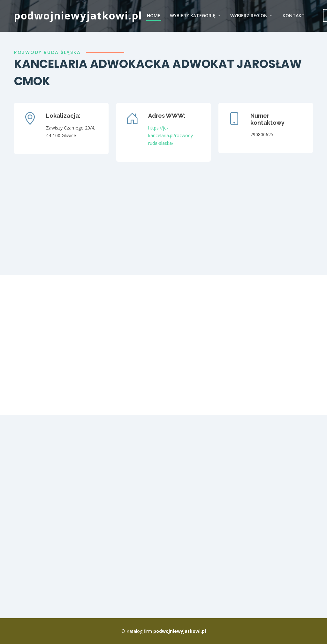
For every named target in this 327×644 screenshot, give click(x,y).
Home (154, 15)
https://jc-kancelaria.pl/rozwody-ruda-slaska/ (171, 135)
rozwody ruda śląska (47, 52)
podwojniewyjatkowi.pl (78, 15)
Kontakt (294, 15)
